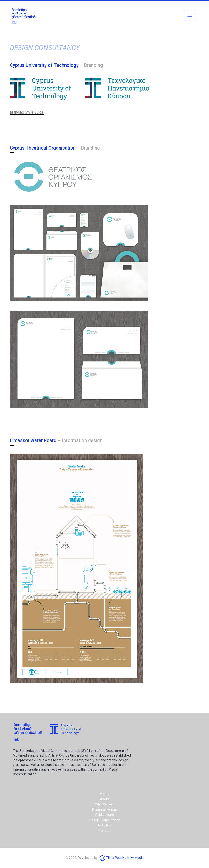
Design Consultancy (105, 820)
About (105, 799)
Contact (104, 831)
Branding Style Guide (27, 112)
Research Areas (104, 810)
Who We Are (105, 804)
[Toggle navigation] (190, 15)
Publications (105, 815)
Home (105, 794)
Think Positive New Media (122, 858)
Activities (105, 825)
